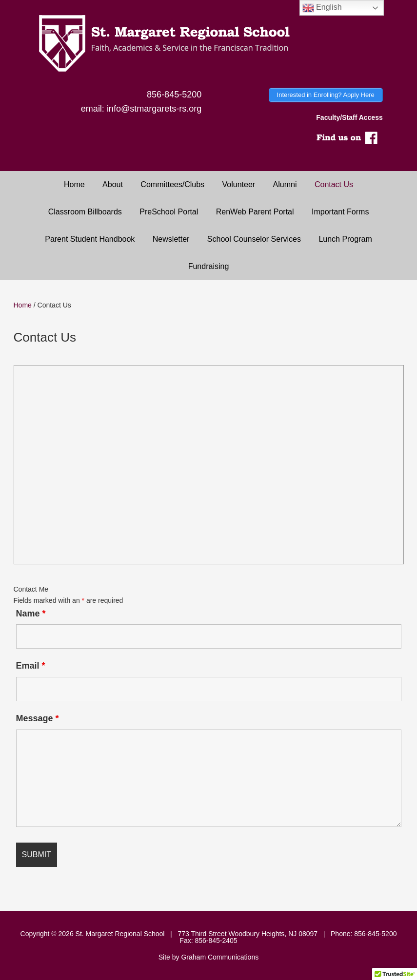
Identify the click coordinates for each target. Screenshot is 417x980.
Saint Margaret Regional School (208, 44)
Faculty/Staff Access (349, 117)
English (322, 8)
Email (31, 666)
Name (31, 614)
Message (38, 718)
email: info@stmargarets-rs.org (141, 109)
